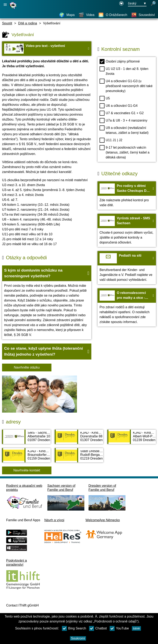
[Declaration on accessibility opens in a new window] (121, 4)
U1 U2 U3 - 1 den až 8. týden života (124, 71)
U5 (105, 98)
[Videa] (87, 15)
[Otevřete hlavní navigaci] (5, 5)
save (136, 628)
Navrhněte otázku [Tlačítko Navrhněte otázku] (27, 367)
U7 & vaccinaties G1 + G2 (122, 113)
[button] (47, 273)
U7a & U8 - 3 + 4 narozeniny (123, 121)
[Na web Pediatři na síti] (127, 268)
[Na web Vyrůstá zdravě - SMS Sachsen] (127, 230)
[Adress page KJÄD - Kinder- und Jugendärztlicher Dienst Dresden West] (26, 457)
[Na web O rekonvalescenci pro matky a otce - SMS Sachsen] (127, 307)
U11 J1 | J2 (111, 140)
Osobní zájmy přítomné (120, 61)
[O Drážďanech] (113, 15)
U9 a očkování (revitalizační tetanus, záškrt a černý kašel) (124, 130)
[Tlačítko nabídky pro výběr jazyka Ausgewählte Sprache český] (137, 4)
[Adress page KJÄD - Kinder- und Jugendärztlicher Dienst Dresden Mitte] (79, 439)
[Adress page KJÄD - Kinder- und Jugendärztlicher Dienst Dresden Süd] (132, 439)
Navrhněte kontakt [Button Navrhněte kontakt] (27, 470)
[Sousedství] (143, 15)
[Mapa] (67, 15)
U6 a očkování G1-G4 (119, 106)
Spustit (7, 23)
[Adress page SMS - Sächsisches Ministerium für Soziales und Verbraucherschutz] (26, 439)
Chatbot (98, 628)
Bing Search (74, 628)
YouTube (119, 628)
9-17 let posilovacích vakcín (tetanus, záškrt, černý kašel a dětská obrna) (125, 152)
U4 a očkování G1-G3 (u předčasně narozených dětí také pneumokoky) (126, 86)
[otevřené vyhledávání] (153, 4)
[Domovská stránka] (13, 9)
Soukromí (78, 638)
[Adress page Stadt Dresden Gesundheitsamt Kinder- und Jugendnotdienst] (79, 457)
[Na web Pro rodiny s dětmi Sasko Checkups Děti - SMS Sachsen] (127, 196)
